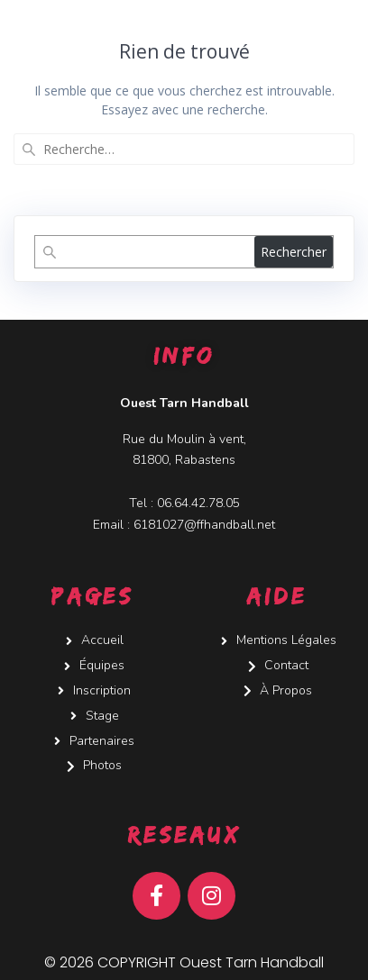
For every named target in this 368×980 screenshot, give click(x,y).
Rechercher (294, 252)
